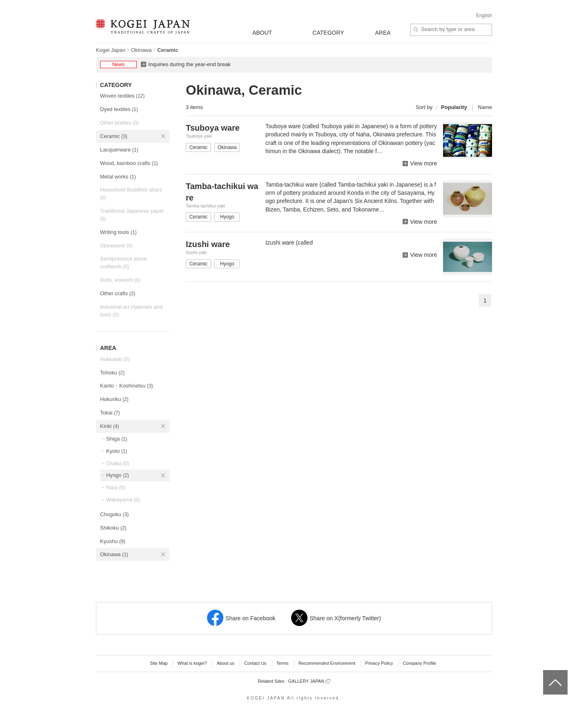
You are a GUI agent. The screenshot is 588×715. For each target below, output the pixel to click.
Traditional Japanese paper (132, 215)
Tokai (110, 413)
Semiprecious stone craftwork (123, 263)
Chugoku (114, 514)
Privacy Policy (379, 663)
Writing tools (118, 232)
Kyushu (113, 541)
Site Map (159, 663)
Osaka (118, 463)
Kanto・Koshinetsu (127, 386)
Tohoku (112, 373)
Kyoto (117, 451)
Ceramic (114, 136)
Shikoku (113, 528)
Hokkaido (115, 359)
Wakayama (123, 500)
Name (485, 107)
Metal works (118, 177)
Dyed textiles (119, 109)
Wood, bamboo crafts (129, 163)
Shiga (117, 439)
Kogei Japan (111, 50)
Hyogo (118, 475)
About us (226, 663)
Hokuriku (114, 399)
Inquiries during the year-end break (189, 64)
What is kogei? (192, 663)
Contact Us (255, 663)
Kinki (109, 426)
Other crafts (118, 293)
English (484, 16)
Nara (116, 487)
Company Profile (420, 663)
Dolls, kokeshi (120, 280)
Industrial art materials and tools (131, 311)
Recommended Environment (327, 663)
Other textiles (119, 123)
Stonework (116, 246)
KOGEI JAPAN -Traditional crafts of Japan (143, 27)
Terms (283, 663)
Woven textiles (122, 96)
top (546, 673)
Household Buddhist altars (131, 194)
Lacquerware (119, 150)
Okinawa (141, 50)
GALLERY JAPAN (309, 681)
